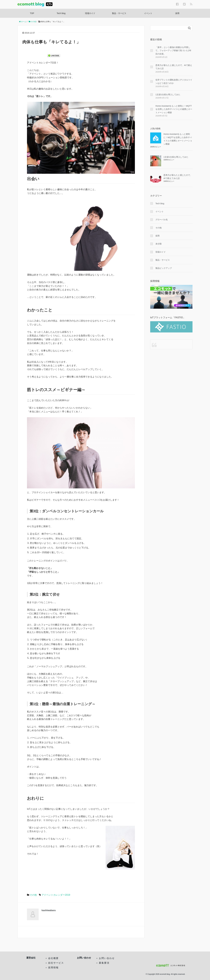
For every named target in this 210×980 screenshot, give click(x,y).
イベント (148, 13)
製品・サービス (119, 13)
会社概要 (53, 958)
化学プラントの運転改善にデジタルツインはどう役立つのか (174, 81)
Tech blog (61, 13)
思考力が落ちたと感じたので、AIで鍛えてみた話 (174, 67)
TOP (32, 13)
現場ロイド (90, 13)
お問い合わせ (107, 958)
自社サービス (56, 963)
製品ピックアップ (164, 268)
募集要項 (104, 963)
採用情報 (53, 968)
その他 (33, 895)
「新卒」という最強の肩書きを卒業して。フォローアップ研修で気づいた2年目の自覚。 (173, 51)
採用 (177, 13)
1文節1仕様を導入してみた (168, 95)
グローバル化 (162, 220)
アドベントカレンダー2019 (56, 895)
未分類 (159, 244)
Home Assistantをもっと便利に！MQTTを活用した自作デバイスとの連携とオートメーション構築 (174, 109)
